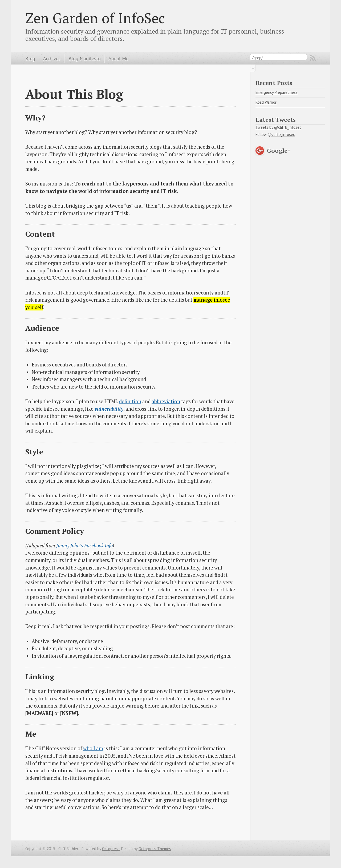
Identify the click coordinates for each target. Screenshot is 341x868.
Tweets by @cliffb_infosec (278, 127)
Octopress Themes (155, 849)
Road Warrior (266, 102)
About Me (118, 58)
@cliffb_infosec (281, 134)
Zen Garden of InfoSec (95, 18)
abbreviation (166, 401)
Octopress (111, 849)
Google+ (279, 150)
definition (130, 401)
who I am (93, 748)
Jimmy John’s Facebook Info (84, 546)
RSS (313, 58)
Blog (30, 58)
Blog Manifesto (85, 58)
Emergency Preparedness (277, 92)
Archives (52, 58)
